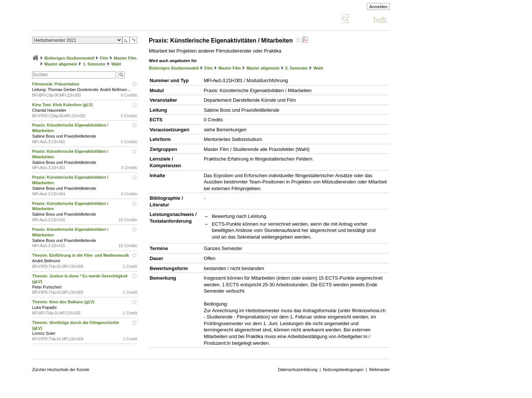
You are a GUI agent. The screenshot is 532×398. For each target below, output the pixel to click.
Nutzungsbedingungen (343, 370)
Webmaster (379, 370)
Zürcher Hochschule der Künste (61, 370)
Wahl (116, 64)
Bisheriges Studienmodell (69, 58)
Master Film (125, 58)
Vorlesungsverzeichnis (86, 20)
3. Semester (297, 68)
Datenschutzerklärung (298, 370)
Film (104, 58)
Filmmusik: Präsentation (56, 84)
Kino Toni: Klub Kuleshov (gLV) (63, 105)
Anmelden (378, 7)
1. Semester (94, 64)
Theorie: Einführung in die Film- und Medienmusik (81, 255)
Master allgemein (61, 64)
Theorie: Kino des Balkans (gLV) (64, 302)
